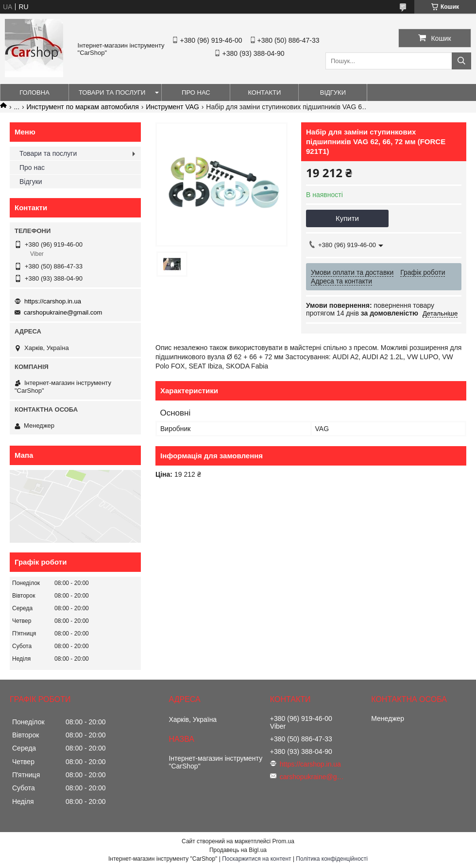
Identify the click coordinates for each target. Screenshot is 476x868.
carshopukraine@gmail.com (63, 312)
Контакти (264, 92)
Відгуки (333, 92)
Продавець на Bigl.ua (238, 850)
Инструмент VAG (172, 107)
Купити (347, 218)
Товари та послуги (112, 92)
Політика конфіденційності (332, 859)
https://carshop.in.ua (53, 301)
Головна (34, 92)
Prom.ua (283, 841)
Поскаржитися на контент (256, 859)
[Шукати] (461, 61)
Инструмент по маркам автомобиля (83, 107)
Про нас (196, 92)
